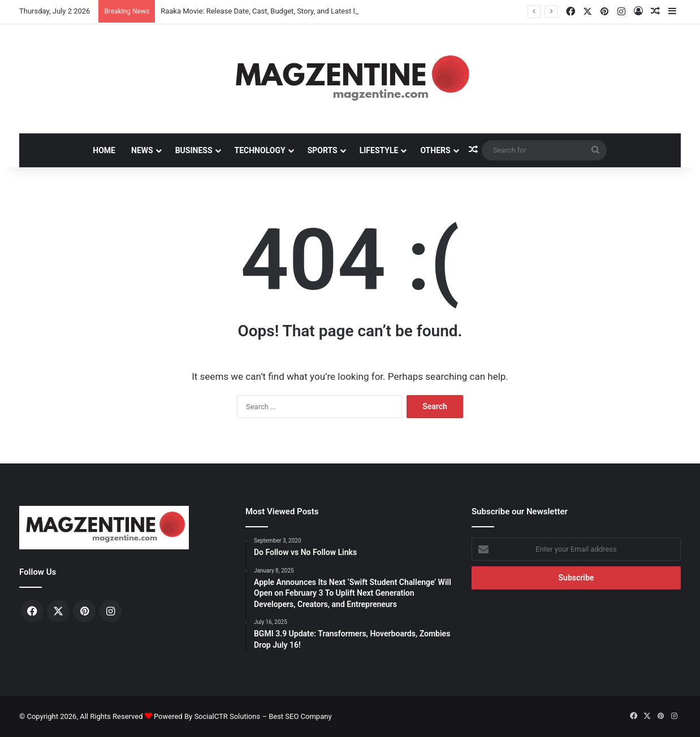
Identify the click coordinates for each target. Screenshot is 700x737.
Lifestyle (379, 150)
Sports (323, 150)
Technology (260, 150)
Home (104, 150)
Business (194, 150)
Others (435, 150)
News (142, 150)
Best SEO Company (300, 716)
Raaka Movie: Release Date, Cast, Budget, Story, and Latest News (266, 11)
